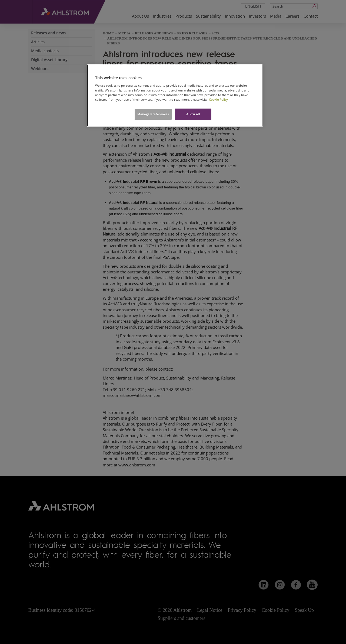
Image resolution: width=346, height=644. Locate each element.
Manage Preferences (153, 114)
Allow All (193, 114)
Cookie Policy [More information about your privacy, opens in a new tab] (218, 99)
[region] (175, 96)
